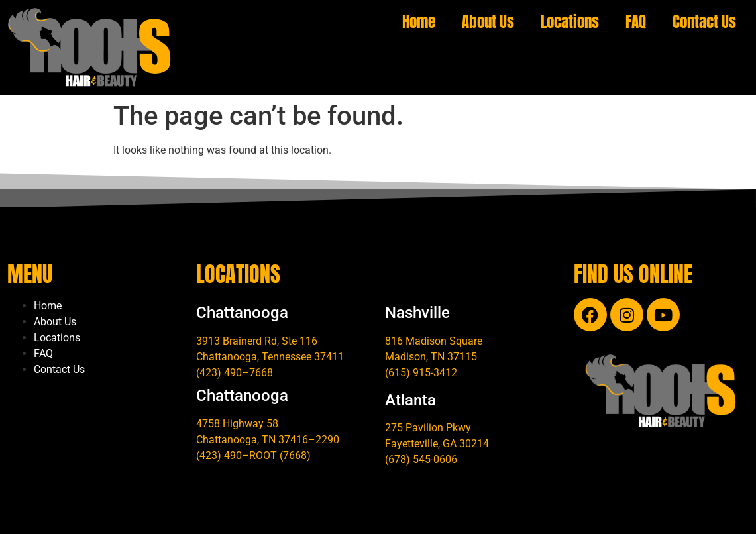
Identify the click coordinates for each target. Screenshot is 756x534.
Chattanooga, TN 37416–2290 (268, 440)
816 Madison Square (434, 341)
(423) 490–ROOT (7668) (253, 455)
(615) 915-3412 (421, 373)
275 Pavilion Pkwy (428, 428)
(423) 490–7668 (235, 373)
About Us (488, 22)
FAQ (636, 22)
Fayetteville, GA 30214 (437, 444)
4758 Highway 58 (237, 424)
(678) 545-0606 (421, 459)
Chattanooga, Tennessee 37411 (270, 357)
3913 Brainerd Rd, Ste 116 (257, 341)
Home (419, 22)
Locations (570, 22)
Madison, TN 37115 (431, 357)
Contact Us (704, 22)
